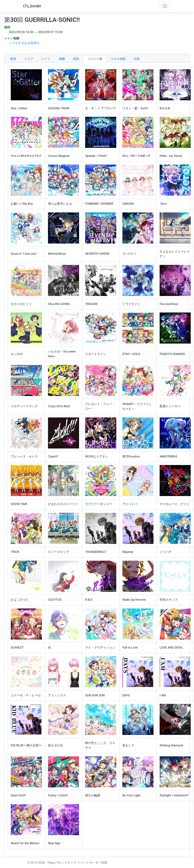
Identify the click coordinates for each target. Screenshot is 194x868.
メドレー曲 (95, 59)
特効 (76, 59)
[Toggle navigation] (165, 6)
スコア (29, 59)
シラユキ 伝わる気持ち (24, 43)
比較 (137, 59)
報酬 (62, 59)
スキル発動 (118, 59)
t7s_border (32, 6)
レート (46, 59)
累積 (13, 59)
